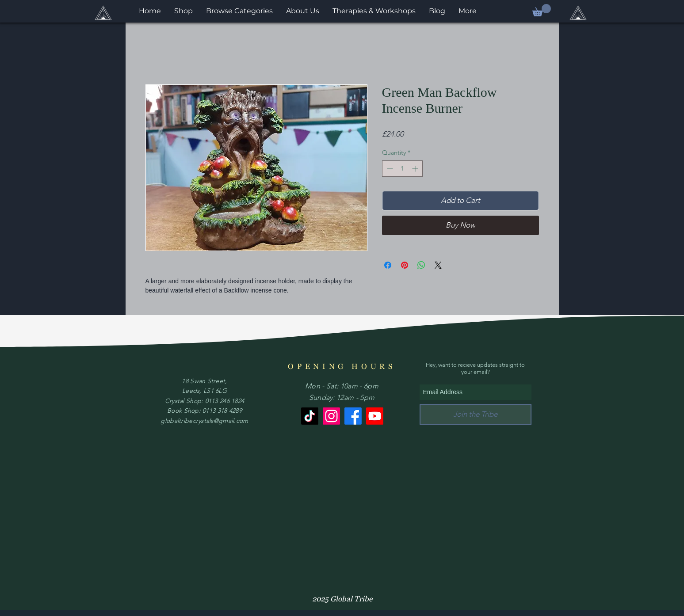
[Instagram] (331, 416)
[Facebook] (353, 416)
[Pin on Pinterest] (405, 265)
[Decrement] (389, 169)
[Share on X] (438, 265)
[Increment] (416, 169)
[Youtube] (375, 416)
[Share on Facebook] (388, 265)
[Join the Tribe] (476, 414)
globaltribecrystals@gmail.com (204, 421)
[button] (542, 10)
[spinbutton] (402, 169)
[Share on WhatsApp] (421, 265)
